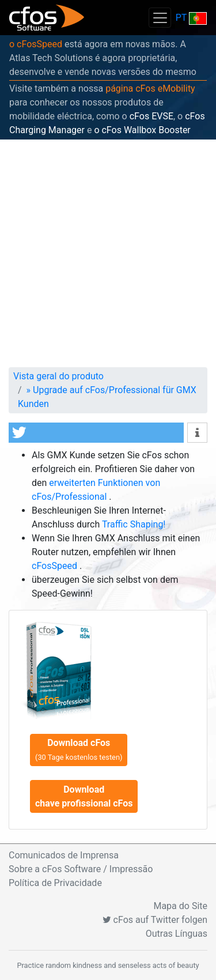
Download (84, 796)
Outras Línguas (177, 934)
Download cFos (79, 749)
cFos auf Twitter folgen (155, 920)
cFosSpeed (56, 566)
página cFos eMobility (150, 88)
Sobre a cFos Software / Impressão (81, 869)
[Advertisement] (108, 253)
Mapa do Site (180, 906)
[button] (96, 433)
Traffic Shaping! (134, 524)
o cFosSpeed (36, 44)
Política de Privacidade (55, 883)
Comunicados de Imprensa (64, 855)
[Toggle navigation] (160, 18)
